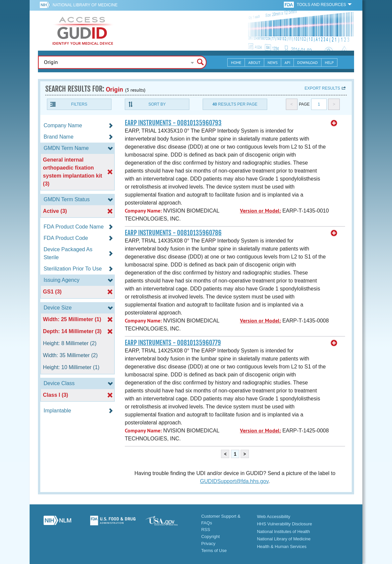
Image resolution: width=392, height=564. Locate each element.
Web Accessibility (274, 517)
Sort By (157, 104)
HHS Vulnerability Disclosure (285, 524)
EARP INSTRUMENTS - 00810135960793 (173, 123)
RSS (206, 530)
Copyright (211, 537)
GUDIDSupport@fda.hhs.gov (234, 481)
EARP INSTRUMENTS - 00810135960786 (173, 233)
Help (329, 62)
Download (307, 62)
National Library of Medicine (85, 5)
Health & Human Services (282, 547)
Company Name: (143, 211)
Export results (322, 88)
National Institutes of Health (283, 532)
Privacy (208, 544)
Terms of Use (214, 551)
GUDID (83, 31)
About (254, 62)
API (287, 62)
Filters (79, 104)
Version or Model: (260, 211)
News (273, 62)
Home (236, 62)
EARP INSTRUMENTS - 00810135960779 (173, 343)
